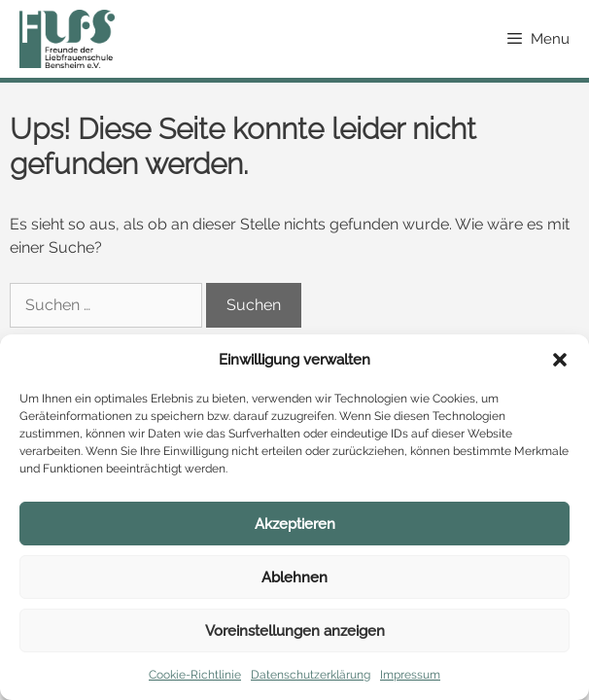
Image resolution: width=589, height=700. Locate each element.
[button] (560, 360)
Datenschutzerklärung (311, 675)
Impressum (410, 675)
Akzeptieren (295, 524)
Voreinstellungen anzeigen (295, 631)
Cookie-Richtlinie (195, 675)
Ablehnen (294, 577)
